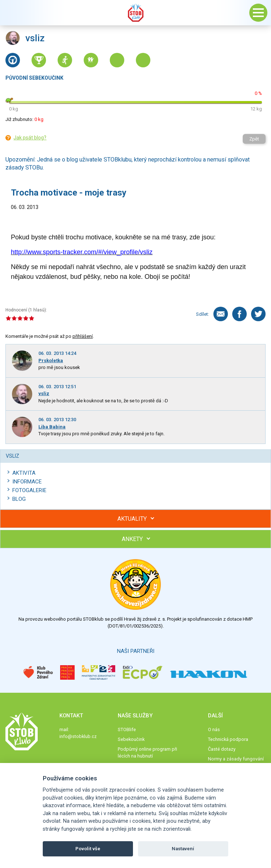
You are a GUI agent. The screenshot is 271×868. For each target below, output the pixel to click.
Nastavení (183, 849)
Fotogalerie (29, 490)
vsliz (44, 393)
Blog (19, 499)
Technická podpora (228, 739)
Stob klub (135, 13)
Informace (27, 482)
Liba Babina (52, 427)
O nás (214, 729)
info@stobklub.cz (78, 736)
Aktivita (24, 473)
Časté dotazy (222, 749)
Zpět (254, 139)
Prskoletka (51, 360)
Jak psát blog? (30, 138)
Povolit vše (88, 849)
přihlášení (83, 336)
